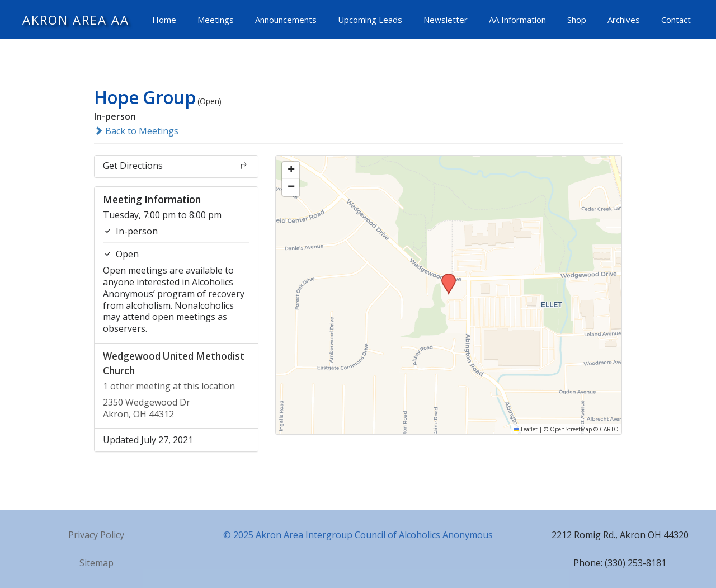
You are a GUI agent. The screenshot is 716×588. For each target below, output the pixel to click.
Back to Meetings (136, 131)
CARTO (609, 429)
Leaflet (526, 429)
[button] (445, 277)
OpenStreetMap (571, 429)
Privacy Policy (96, 535)
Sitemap (96, 563)
